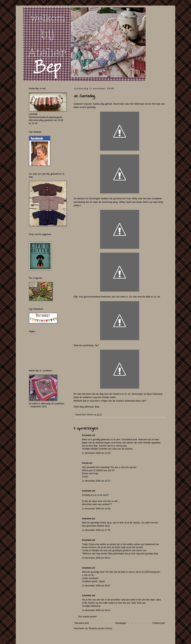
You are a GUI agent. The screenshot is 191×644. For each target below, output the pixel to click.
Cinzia (85, 463)
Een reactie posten (88, 617)
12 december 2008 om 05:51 (96, 558)
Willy (135, 198)
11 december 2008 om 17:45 (96, 530)
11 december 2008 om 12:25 (96, 453)
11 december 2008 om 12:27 (96, 481)
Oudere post (159, 623)
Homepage (121, 623)
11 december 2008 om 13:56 (96, 509)
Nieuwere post (82, 623)
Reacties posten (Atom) (100, 628)
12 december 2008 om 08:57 (96, 586)
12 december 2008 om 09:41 (96, 610)
